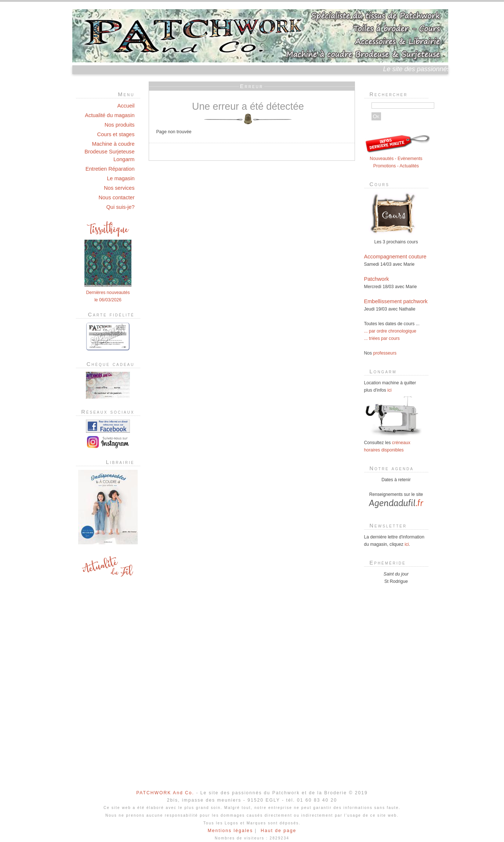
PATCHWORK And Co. (165, 793)
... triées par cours (382, 338)
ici (389, 390)
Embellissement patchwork (396, 301)
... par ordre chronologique (390, 331)
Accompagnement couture (395, 257)
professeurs (385, 353)
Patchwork (377, 279)
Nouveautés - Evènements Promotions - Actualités (397, 159)
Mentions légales (230, 831)
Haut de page (278, 831)
